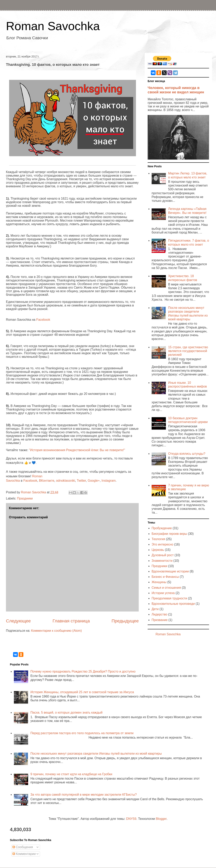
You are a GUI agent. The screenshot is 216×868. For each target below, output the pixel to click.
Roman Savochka (53, 26)
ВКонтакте (47, 481)
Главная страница (71, 621)
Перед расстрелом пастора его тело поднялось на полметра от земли (82, 733)
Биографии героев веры (169, 534)
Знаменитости (162, 561)
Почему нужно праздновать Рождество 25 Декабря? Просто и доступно (83, 671)
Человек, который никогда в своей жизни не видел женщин (176, 90)
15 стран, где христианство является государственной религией (188, 351)
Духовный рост (163, 555)
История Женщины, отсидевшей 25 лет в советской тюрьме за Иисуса (82, 692)
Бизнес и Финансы (165, 577)
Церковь (158, 550)
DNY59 (131, 819)
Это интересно (162, 544)
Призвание (160, 620)
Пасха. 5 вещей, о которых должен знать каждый (66, 712)
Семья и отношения (166, 588)
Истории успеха (163, 593)
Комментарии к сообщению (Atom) (56, 631)
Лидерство (159, 614)
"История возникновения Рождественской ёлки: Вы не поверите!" (77, 450)
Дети (155, 609)
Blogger (161, 819)
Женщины (159, 582)
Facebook (43, 320)
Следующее (18, 621)
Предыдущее (125, 621)
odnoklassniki (66, 481)
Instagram (108, 481)
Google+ (94, 481)
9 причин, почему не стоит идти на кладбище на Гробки (71, 774)
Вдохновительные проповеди (173, 604)
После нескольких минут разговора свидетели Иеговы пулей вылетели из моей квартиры (96, 754)
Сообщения (23, 847)
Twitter (81, 481)
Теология (158, 539)
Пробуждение (162, 528)
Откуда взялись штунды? (187, 454)
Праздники (25, 498)
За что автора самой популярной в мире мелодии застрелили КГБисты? (83, 795)
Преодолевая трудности (169, 598)
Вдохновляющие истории (170, 571)
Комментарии (24, 854)
